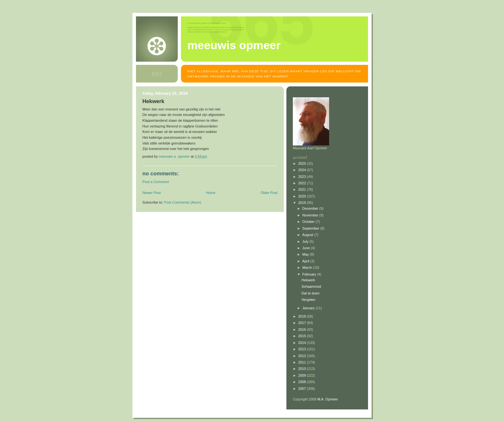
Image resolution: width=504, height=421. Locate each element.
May (306, 254)
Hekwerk (308, 280)
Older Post (269, 193)
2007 (303, 389)
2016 (303, 329)
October (309, 222)
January (309, 308)
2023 (303, 177)
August (308, 235)
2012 (303, 356)
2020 (303, 196)
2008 (303, 382)
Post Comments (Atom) (183, 202)
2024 (303, 170)
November (311, 215)
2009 (303, 375)
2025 (303, 163)
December (311, 208)
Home (211, 193)
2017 (303, 323)
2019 (303, 203)
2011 (303, 362)
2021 (303, 189)
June (307, 248)
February (310, 274)
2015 (303, 336)
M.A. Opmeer (328, 399)
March (308, 268)
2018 (303, 316)
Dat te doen (310, 293)
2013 (303, 349)
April (306, 261)
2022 (303, 183)
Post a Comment (156, 182)
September (311, 228)
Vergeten (308, 300)
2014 (303, 343)
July (306, 241)
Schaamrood (311, 286)
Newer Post (152, 193)
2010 (303, 369)
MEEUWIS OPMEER (234, 45)
